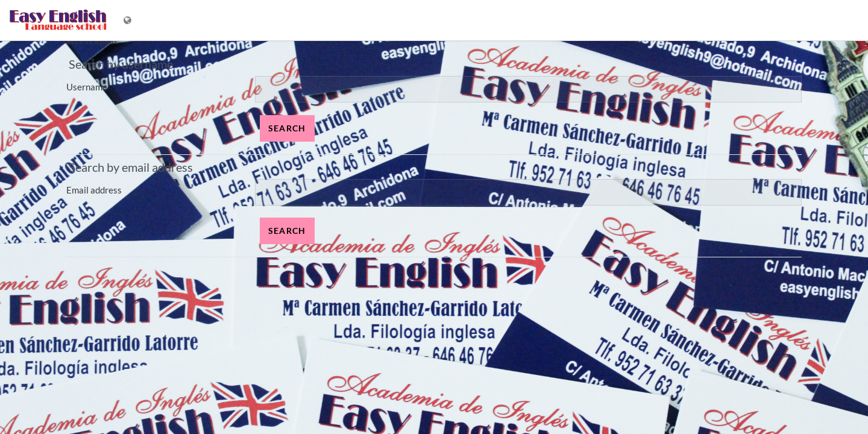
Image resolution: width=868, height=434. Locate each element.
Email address (94, 190)
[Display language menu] (129, 20)
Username (87, 87)
